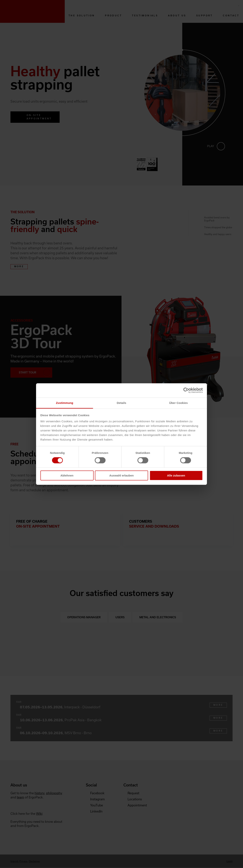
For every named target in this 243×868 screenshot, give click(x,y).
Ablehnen (67, 475)
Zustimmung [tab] (65, 403)
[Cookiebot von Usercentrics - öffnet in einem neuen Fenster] (186, 390)
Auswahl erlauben (121, 475)
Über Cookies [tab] (178, 403)
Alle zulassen (176, 475)
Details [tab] (121, 403)
